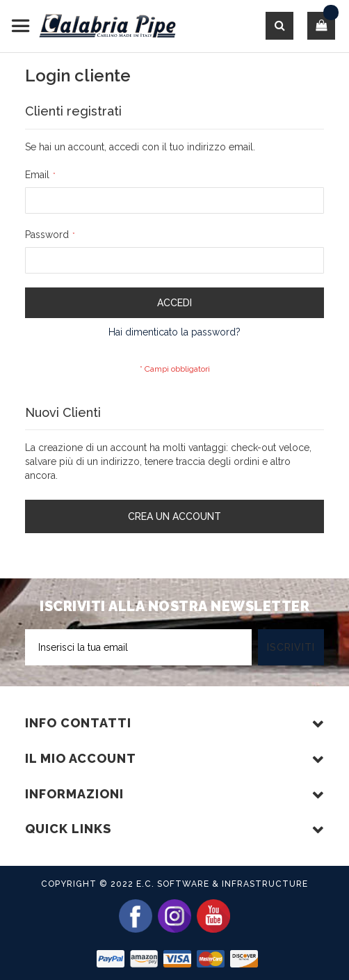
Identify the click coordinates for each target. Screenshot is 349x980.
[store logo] (94, 26)
